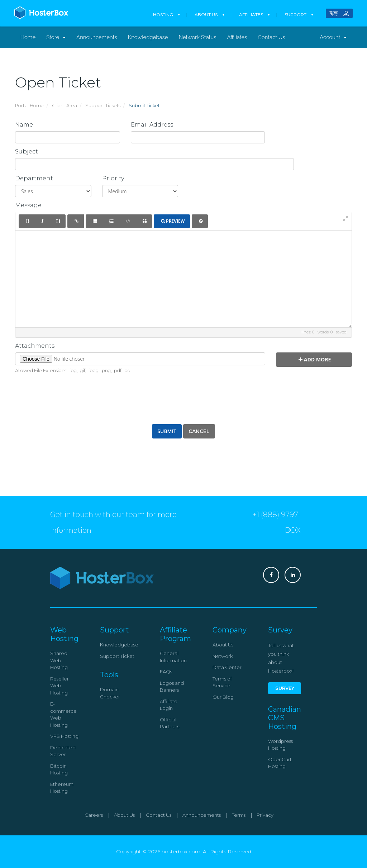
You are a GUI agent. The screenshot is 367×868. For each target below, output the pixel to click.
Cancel (199, 431)
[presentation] (183, 398)
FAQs (166, 672)
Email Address (152, 125)
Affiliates (251, 15)
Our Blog (223, 697)
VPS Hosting (64, 736)
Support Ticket (117, 656)
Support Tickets (103, 106)
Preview (173, 221)
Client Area (65, 106)
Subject (27, 152)
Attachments (35, 346)
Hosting (163, 15)
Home (28, 37)
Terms (239, 815)
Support (295, 15)
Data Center (227, 667)
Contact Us (272, 37)
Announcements (97, 37)
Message (28, 205)
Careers (94, 815)
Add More (315, 359)
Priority (113, 179)
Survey (285, 688)
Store (56, 37)
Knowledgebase (148, 37)
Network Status (197, 37)
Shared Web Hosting (59, 660)
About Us (206, 15)
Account (333, 37)
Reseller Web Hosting (59, 686)
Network (223, 656)
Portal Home (29, 106)
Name (24, 125)
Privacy (265, 815)
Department (34, 179)
